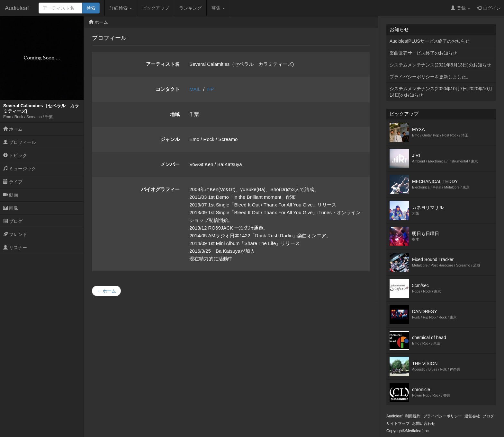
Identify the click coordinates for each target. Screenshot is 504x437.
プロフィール (20, 142)
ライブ (13, 182)
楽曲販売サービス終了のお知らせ (423, 53)
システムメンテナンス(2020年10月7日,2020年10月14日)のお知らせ (441, 92)
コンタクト (168, 89)
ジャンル (170, 139)
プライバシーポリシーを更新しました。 (430, 77)
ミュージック (20, 169)
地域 (175, 114)
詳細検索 (121, 8)
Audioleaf (17, 8)
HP (211, 89)
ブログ (13, 221)
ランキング (190, 8)
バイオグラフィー (160, 189)
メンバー (170, 164)
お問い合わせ (424, 424)
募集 (218, 8)
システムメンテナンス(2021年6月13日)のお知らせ (440, 65)
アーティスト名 (163, 64)
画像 (11, 208)
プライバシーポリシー (443, 416)
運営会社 (472, 416)
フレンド (15, 234)
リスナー (15, 248)
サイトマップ (398, 424)
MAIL (195, 89)
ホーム (13, 129)
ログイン (489, 8)
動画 (11, 195)
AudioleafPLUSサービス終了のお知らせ (430, 41)
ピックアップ (156, 8)
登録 (460, 8)
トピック (15, 155)
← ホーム (106, 291)
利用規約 (413, 416)
